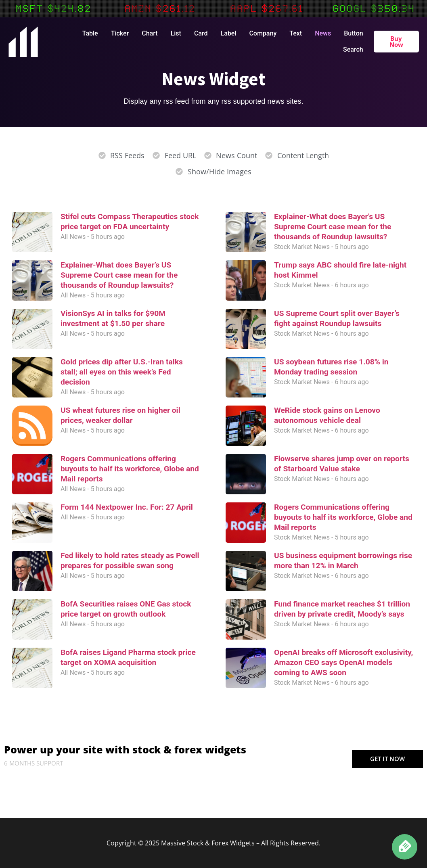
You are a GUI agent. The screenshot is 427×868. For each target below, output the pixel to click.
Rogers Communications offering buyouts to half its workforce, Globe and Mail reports (130, 469)
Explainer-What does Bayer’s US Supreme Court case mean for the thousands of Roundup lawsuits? (119, 275)
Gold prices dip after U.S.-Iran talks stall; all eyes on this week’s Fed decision (122, 372)
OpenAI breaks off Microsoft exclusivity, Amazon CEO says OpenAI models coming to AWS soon (343, 662)
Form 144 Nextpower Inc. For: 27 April (127, 507)
